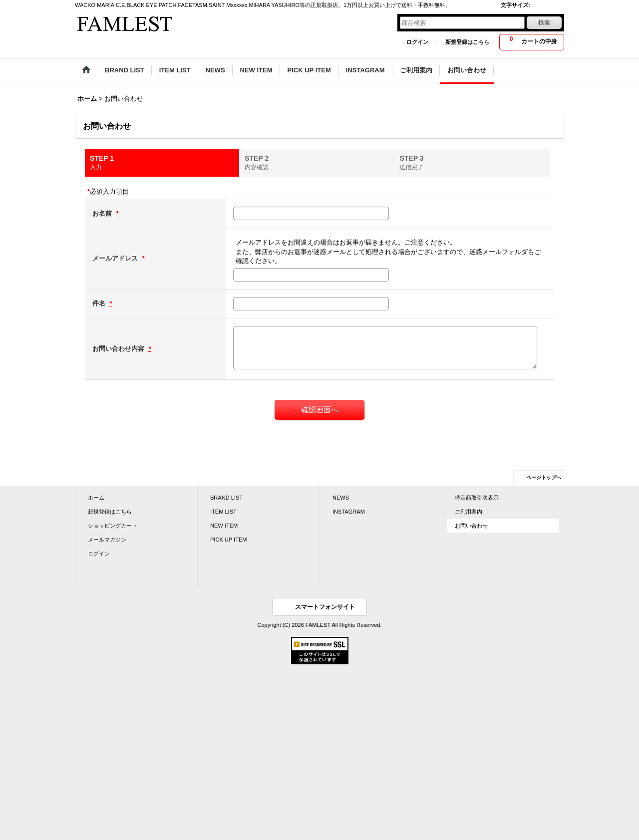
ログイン (417, 42)
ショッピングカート (113, 526)
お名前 (103, 213)
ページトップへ (544, 477)
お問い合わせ (471, 526)
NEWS (341, 498)
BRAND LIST (226, 498)
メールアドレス (116, 258)
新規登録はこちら (467, 42)
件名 (100, 303)
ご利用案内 (469, 512)
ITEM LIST (223, 512)
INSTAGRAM (349, 512)
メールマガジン (107, 540)
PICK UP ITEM (228, 540)
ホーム (96, 498)
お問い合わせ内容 (119, 349)
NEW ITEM (224, 526)
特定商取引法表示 (477, 498)
